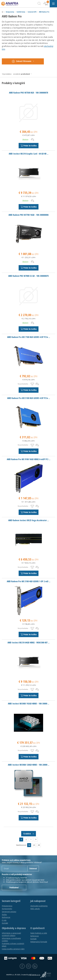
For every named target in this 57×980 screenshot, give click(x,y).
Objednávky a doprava (14, 928)
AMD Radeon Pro (44, 12)
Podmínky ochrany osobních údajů (13, 945)
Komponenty (10, 12)
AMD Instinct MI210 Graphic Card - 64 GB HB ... (29, 154)
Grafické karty (21, 12)
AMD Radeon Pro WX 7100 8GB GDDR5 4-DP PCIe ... (29, 337)
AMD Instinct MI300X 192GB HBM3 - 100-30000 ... (28, 704)
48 (39, 845)
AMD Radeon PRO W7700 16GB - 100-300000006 (28, 215)
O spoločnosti (37, 928)
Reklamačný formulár (39, 942)
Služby (4, 915)
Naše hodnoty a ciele (39, 933)
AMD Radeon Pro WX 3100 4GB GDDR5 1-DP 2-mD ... (29, 581)
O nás (4, 920)
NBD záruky (35, 909)
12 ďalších (29, 834)
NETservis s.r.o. (35, 975)
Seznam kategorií (11, 901)
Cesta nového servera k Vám (13, 949)
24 (34, 845)
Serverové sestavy (9, 912)
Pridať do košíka (29, 146)
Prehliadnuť (14, 888)
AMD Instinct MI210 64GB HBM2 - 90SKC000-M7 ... (28, 642)
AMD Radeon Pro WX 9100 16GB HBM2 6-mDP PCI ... (29, 459)
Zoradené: (23, 74)
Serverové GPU (32, 12)
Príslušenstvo (7, 906)
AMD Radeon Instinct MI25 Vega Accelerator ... (28, 520)
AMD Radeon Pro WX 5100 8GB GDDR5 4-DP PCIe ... (29, 398)
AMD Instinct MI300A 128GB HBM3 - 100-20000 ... (29, 765)
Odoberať (33, 869)
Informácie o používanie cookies (11, 939)
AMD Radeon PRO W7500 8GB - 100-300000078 (28, 93)
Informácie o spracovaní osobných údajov (11, 934)
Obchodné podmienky (39, 906)
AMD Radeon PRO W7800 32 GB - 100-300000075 (28, 276)
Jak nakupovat (38, 901)
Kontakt (5, 923)
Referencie (6, 917)
